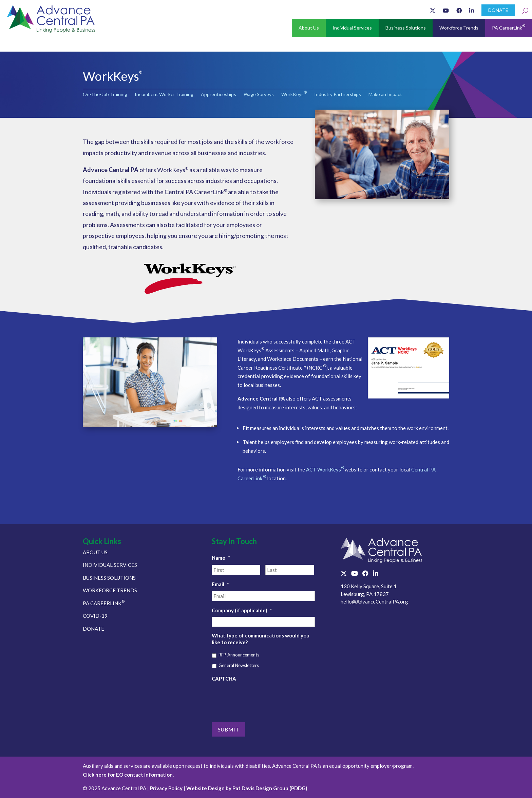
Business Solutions (406, 28)
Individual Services (352, 28)
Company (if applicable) (242, 610)
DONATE (498, 10)
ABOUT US (95, 552)
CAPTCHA (224, 679)
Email (220, 584)
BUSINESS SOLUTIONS (109, 578)
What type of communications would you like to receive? (261, 639)
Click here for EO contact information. (128, 775)
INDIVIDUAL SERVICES (110, 565)
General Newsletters (239, 665)
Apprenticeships (218, 95)
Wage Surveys (259, 95)
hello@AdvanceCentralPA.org (374, 601)
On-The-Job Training (105, 95)
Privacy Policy (166, 788)
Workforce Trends (459, 28)
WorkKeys (294, 95)
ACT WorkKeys (325, 469)
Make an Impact (385, 95)
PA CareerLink (509, 27)
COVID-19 (95, 616)
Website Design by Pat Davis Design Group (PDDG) (247, 788)
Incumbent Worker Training (164, 95)
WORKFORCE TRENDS (110, 590)
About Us (309, 28)
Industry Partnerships (338, 95)
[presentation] (263, 698)
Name (221, 558)
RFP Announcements (239, 655)
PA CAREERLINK (104, 603)
